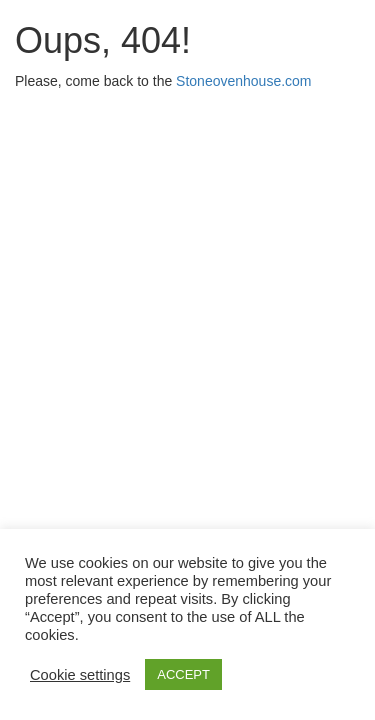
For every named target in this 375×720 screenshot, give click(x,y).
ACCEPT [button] (183, 674)
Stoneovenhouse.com (243, 81)
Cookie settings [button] (80, 675)
